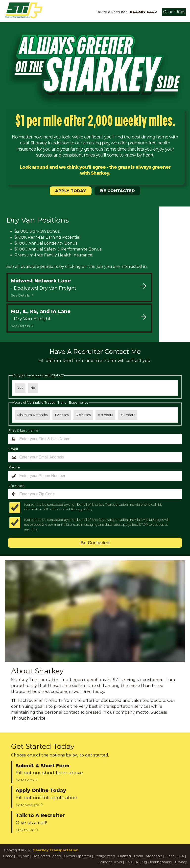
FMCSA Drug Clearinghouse (149, 862)
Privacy (181, 862)
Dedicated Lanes (47, 856)
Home (8, 856)
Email (13, 449)
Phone (14, 467)
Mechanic (154, 856)
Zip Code (17, 486)
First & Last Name (24, 430)
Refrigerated (105, 856)
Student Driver (110, 862)
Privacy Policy (82, 509)
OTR (181, 856)
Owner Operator (78, 856)
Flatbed (125, 856)
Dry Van (23, 856)
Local (138, 856)
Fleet (170, 856)
